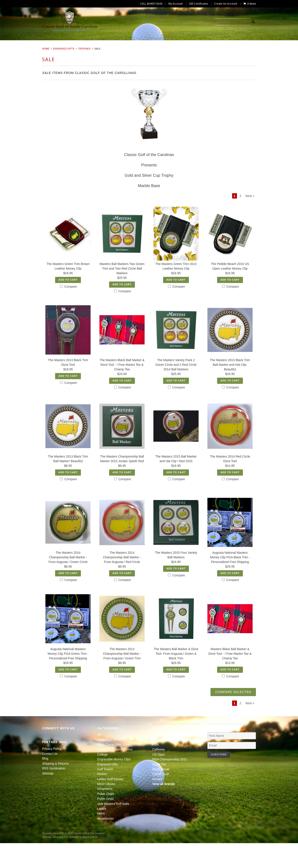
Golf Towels (24, 47)
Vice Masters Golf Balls (245, 47)
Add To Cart (68, 305)
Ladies (279, 47)
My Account (176, 4)
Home (46, 74)
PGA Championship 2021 (170, 784)
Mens (134, 52)
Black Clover (161, 794)
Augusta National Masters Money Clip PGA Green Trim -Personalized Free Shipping (68, 679)
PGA (156, 769)
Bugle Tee (159, 789)
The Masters (161, 759)
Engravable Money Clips (223, 42)
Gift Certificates (198, 4)
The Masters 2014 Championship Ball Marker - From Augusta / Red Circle (122, 582)
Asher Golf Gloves (50, 42)
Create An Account (226, 4)
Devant (157, 804)
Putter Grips (204, 47)
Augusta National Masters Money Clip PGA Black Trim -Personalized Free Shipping (230, 582)
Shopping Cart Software (66, 862)
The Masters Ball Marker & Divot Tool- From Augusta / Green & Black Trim (176, 679)
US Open (159, 779)
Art (22, 42)
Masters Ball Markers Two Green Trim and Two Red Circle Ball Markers (122, 293)
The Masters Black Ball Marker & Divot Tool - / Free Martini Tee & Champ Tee (122, 390)
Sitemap (48, 798)
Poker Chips (175, 47)
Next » (250, 221)
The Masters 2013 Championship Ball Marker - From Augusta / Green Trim (122, 679)
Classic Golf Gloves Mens (149, 42)
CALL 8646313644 (151, 4)
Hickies (50, 47)
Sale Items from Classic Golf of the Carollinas (89, 98)
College (186, 42)
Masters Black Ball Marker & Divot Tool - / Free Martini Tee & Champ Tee (230, 679)
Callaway (159, 774)
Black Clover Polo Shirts (96, 42)
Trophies (84, 74)
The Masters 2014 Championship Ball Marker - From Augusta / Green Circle (68, 582)
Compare (68, 311)
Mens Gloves (116, 47)
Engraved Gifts (265, 42)
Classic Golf (161, 799)
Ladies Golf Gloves (80, 47)
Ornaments (146, 47)
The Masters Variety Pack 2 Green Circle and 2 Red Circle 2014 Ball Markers (176, 390)
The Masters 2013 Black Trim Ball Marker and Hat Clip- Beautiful (230, 390)
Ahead (157, 765)
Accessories (158, 52)
